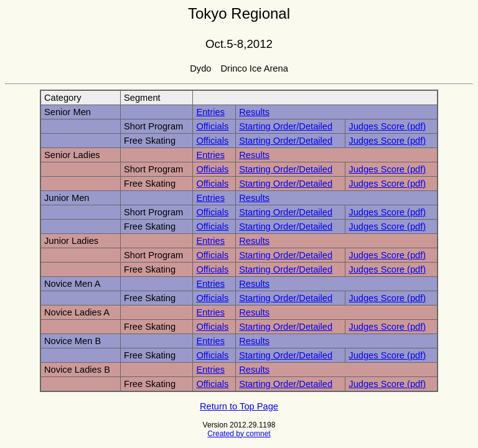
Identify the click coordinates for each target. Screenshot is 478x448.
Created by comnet (239, 434)
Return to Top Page (239, 406)
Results (254, 112)
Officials (212, 126)
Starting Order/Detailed (286, 126)
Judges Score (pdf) (387, 126)
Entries (210, 112)
